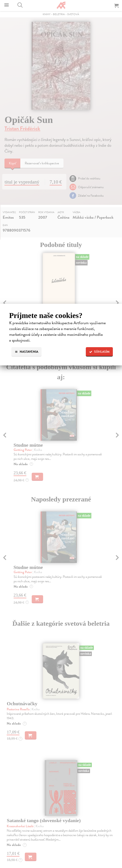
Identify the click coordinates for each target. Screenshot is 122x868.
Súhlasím (99, 352)
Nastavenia (26, 352)
